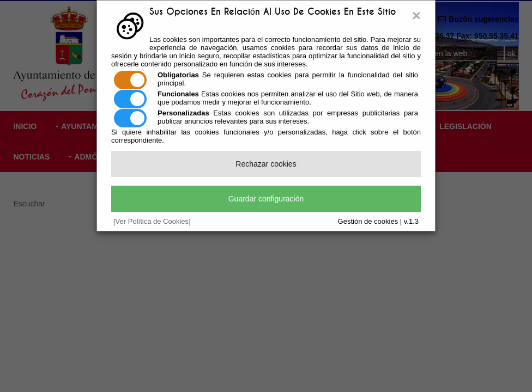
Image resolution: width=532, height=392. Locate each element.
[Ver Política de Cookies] (152, 221)
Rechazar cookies (266, 164)
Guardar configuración (266, 199)
